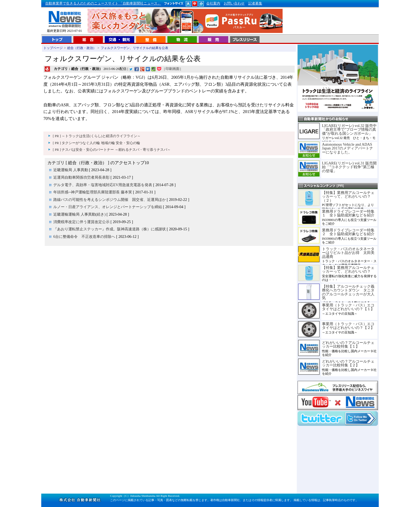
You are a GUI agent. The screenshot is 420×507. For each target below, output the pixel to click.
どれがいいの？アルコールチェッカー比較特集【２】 (348, 363)
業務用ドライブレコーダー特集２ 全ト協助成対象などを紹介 (348, 232)
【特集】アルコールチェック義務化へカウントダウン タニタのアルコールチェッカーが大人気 (348, 292)
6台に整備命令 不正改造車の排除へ (84, 236)
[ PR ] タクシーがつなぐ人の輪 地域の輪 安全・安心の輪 (96, 143)
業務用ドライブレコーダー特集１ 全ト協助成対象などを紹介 (348, 213)
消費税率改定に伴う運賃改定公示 (81, 222)
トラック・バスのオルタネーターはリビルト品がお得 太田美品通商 (348, 253)
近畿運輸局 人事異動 (71, 170)
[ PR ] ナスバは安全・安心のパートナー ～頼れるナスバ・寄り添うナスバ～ (112, 150)
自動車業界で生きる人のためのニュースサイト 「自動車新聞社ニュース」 (103, 3)
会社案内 (213, 3)
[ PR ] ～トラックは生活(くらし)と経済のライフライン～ (97, 136)
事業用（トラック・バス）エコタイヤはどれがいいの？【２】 (348, 326)
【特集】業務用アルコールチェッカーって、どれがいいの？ (348, 269)
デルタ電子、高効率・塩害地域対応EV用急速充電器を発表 (103, 185)
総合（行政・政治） (82, 48)
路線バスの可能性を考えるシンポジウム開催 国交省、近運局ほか (110, 200)
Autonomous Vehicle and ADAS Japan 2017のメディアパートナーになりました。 (348, 148)
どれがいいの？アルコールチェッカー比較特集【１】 (348, 344)
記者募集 (255, 3)
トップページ (53, 48)
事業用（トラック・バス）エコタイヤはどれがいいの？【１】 (348, 307)
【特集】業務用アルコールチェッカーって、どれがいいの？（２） (348, 196)
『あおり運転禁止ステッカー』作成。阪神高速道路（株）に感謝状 (110, 229)
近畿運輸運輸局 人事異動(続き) (79, 214)
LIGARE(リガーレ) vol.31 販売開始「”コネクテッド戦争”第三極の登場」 (349, 167)
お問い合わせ (234, 3)
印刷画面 (172, 69)
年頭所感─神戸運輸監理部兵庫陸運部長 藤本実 (93, 192)
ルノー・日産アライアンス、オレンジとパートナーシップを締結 (108, 207)
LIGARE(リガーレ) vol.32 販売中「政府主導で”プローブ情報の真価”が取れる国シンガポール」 (349, 129)
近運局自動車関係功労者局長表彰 (81, 177)
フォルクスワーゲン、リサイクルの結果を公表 (134, 48)
